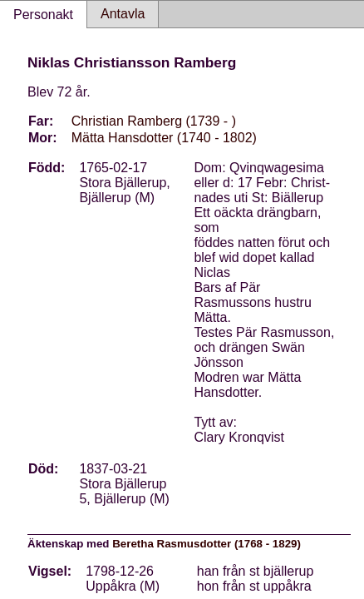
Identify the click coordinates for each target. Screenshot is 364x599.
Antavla (123, 14)
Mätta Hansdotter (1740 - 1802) (164, 138)
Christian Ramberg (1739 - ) (154, 121)
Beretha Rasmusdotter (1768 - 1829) (207, 544)
